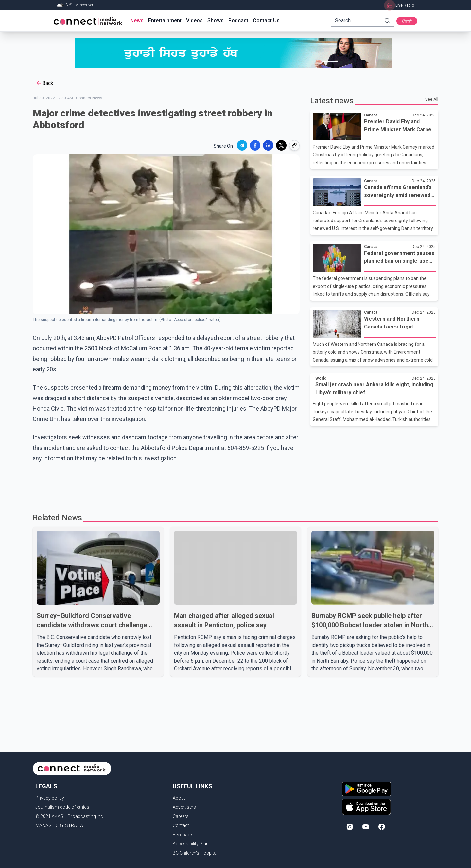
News (137, 20)
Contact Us (266, 20)
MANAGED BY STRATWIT (61, 825)
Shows (216, 20)
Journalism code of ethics (62, 807)
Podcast (238, 20)
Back (44, 83)
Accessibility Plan (191, 844)
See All (432, 99)
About (179, 798)
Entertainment (165, 20)
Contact (181, 825)
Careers (181, 816)
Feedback (183, 835)
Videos (194, 20)
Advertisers (184, 807)
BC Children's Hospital (195, 853)
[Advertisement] (233, 485)
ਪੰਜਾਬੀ (407, 22)
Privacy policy (50, 798)
